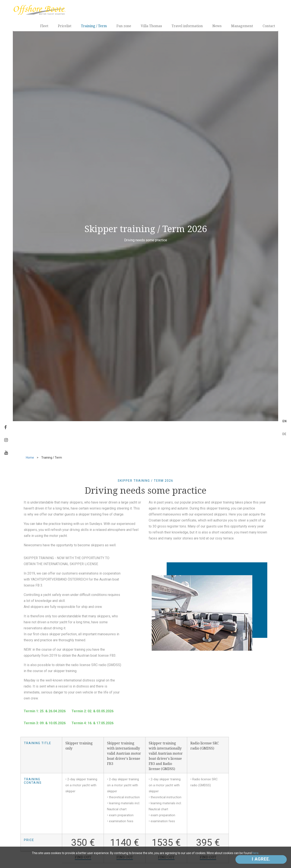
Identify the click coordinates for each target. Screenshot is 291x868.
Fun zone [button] (124, 26)
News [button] (217, 26)
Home (30, 458)
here (255, 853)
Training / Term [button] (94, 26)
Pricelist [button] (65, 26)
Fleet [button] (44, 26)
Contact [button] (269, 26)
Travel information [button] (187, 26)
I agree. (261, 859)
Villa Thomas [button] (151, 26)
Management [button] (242, 26)
